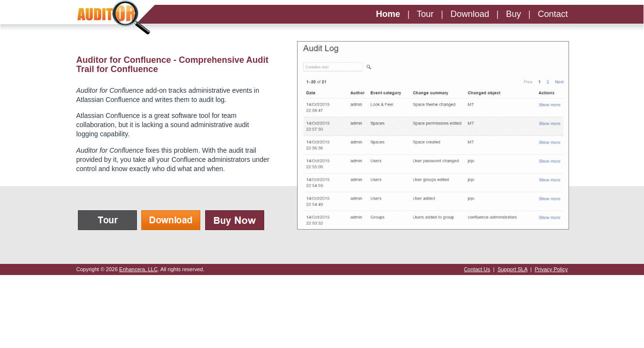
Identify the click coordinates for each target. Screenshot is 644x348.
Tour (425, 14)
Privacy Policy (551, 269)
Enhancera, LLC (138, 269)
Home (388, 14)
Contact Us (477, 269)
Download (470, 14)
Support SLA (512, 269)
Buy (514, 14)
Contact (553, 14)
